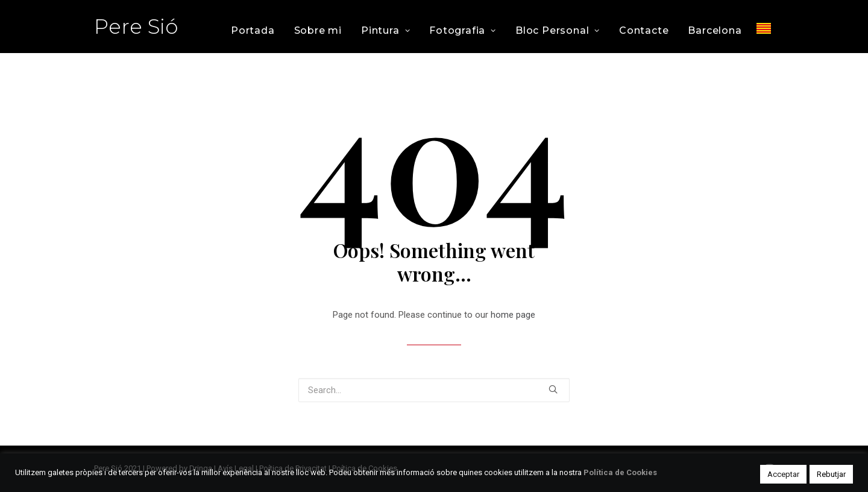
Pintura (385, 30)
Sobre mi (318, 30)
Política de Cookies (620, 472)
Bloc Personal (558, 30)
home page (513, 315)
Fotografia (463, 30)
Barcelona (715, 30)
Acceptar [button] (783, 474)
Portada (253, 30)
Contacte (644, 30)
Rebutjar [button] (831, 474)
